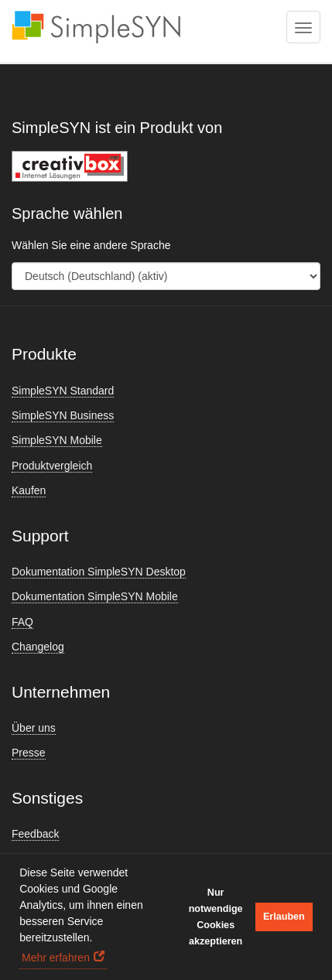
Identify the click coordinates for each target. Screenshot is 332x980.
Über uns (34, 728)
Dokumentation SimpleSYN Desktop (99, 572)
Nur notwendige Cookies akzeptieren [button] (216, 917)
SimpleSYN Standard (63, 391)
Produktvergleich (52, 466)
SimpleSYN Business (63, 415)
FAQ (22, 622)
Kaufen (29, 490)
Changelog (38, 647)
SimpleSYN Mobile (57, 440)
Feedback (35, 834)
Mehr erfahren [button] (56, 958)
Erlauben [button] (284, 917)
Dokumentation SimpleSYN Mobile (95, 596)
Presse (29, 753)
